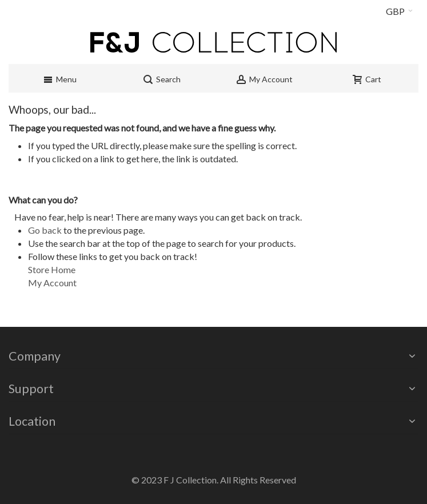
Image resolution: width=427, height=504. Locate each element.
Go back (45, 230)
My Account (52, 283)
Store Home (52, 269)
